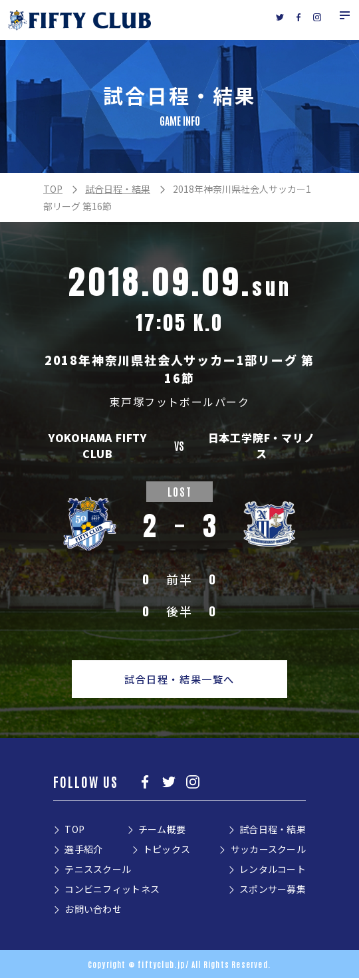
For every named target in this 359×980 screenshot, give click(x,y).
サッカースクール (268, 851)
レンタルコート (273, 871)
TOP (53, 189)
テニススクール (98, 871)
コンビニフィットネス (112, 891)
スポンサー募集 (273, 891)
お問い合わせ (93, 911)
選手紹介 (83, 851)
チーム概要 (162, 831)
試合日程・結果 (118, 189)
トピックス (167, 851)
